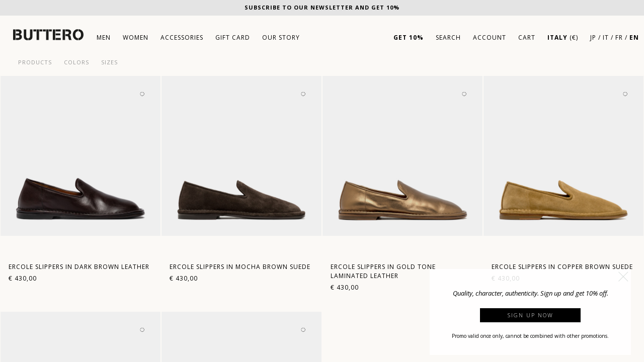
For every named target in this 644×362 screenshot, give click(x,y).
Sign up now (531, 315)
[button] (623, 277)
